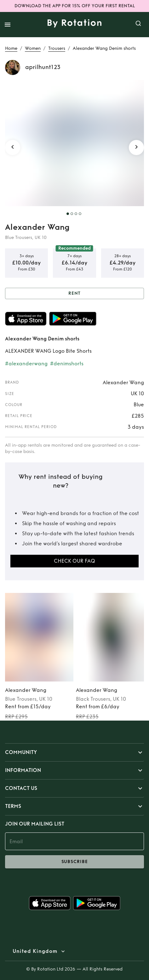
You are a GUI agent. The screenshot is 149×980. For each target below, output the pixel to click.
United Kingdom (35, 951)
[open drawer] (8, 25)
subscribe (74, 862)
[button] (74, 752)
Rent (74, 294)
